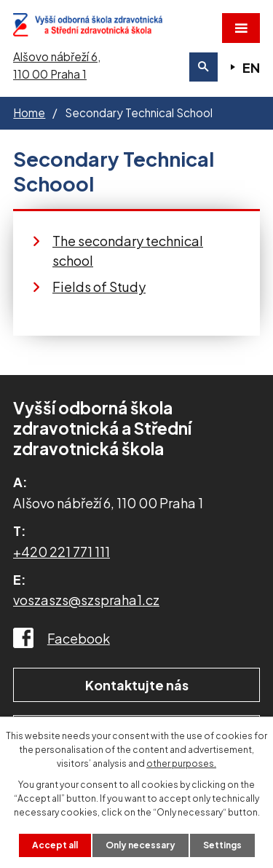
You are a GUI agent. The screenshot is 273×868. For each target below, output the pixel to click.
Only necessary (141, 845)
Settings (222, 845)
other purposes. (181, 764)
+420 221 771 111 (62, 552)
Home (29, 113)
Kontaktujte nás (137, 685)
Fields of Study (99, 287)
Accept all (55, 845)
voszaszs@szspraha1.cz (86, 600)
